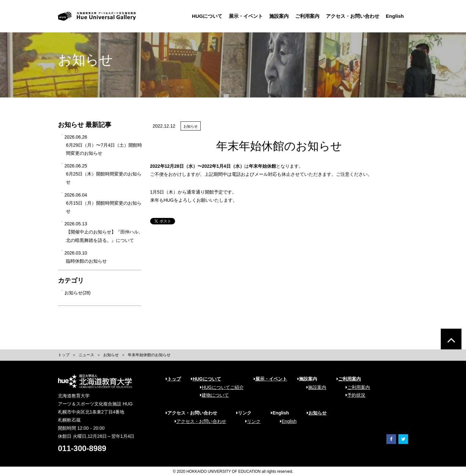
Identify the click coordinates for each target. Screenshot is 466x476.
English (376, 16)
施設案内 (260, 16)
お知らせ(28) (78, 293)
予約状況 (353, 395)
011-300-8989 (82, 448)
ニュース (86, 355)
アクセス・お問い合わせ (333, 16)
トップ (64, 355)
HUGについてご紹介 (219, 387)
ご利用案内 (288, 16)
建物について (212, 395)
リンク (251, 421)
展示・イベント (227, 16)
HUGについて (188, 16)
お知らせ (111, 355)
